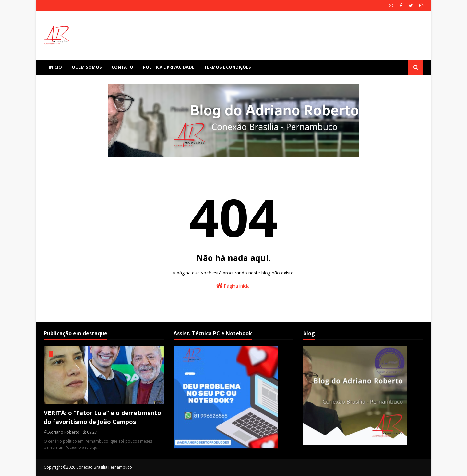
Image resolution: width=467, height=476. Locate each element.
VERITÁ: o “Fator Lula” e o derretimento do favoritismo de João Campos (102, 417)
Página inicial (233, 286)
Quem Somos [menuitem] (87, 67)
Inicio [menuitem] (55, 67)
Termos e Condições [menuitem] (228, 67)
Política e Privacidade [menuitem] (169, 67)
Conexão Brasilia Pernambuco (104, 467)
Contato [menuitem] (122, 67)
